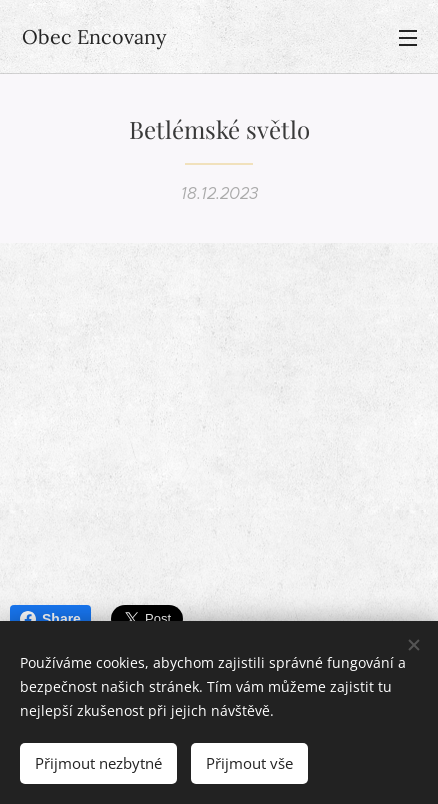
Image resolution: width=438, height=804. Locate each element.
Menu (408, 38)
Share (50, 619)
